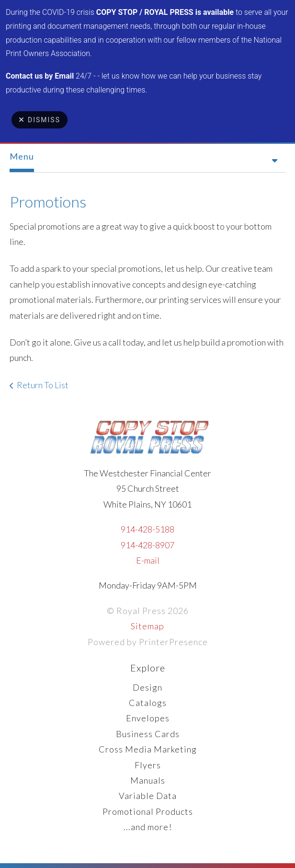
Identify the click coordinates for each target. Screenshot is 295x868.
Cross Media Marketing (148, 749)
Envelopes (148, 718)
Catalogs (148, 703)
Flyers (148, 765)
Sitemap (147, 626)
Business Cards (148, 734)
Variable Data (148, 796)
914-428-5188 (147, 529)
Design (147, 687)
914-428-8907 (147, 545)
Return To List (43, 385)
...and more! (148, 827)
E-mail (148, 560)
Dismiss (40, 120)
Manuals (148, 780)
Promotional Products (148, 811)
